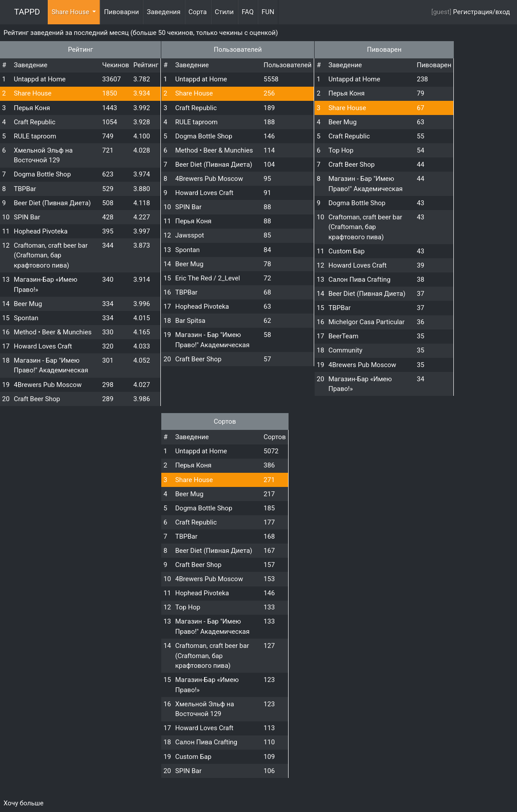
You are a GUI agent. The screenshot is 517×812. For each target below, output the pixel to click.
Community (345, 350)
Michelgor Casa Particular (366, 322)
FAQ (248, 12)
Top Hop (341, 150)
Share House (32, 93)
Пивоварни (121, 12)
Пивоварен (384, 50)
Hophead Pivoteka (41, 231)
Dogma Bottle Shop (42, 174)
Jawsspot (190, 235)
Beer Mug (28, 304)
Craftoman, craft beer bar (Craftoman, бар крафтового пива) (51, 255)
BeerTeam (343, 336)
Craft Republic (34, 122)
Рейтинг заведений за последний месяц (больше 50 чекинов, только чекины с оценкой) (141, 33)
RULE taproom (35, 136)
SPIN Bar (27, 217)
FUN (268, 12)
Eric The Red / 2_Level (208, 278)
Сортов (225, 421)
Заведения (163, 12)
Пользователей (238, 50)
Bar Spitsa (190, 321)
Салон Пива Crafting (359, 280)
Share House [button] (71, 12)
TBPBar (25, 189)
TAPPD (27, 12)
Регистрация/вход (481, 12)
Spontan (26, 318)
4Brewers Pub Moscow (48, 385)
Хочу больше (23, 803)
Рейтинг (81, 50)
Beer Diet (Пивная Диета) (52, 203)
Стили (224, 12)
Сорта (198, 12)
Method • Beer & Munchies (53, 332)
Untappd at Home (40, 79)
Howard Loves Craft (43, 346)
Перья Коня (32, 108)
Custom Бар (346, 251)
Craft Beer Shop (37, 399)
